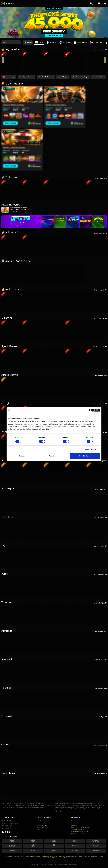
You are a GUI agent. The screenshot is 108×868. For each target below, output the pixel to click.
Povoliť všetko (85, 456)
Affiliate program (42, 827)
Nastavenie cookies (78, 834)
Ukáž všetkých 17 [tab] (100, 631)
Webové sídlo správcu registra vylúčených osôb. (20, 856)
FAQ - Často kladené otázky (80, 827)
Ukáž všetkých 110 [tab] (100, 347)
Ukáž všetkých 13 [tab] (100, 745)
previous (3, 60)
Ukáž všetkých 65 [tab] (100, 518)
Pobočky (74, 825)
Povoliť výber (54, 456)
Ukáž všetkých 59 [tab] (100, 50)
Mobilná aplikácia (42, 825)
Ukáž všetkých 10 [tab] (100, 603)
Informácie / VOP (77, 823)
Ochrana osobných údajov (80, 832)
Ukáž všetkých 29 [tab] (100, 575)
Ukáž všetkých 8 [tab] (101, 774)
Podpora (39, 829)
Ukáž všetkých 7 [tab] (101, 489)
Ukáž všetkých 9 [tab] (101, 178)
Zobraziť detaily (90, 449)
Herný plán (75, 821)
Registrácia (40, 821)
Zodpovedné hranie (78, 829)
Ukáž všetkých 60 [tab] (100, 318)
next (105, 60)
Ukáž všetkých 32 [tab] (100, 404)
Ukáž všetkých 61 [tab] (100, 375)
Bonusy (39, 823)
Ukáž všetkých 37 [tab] (100, 546)
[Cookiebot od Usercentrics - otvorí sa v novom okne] (91, 410)
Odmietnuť (23, 456)
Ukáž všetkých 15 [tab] (100, 233)
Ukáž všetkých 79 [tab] (100, 290)
